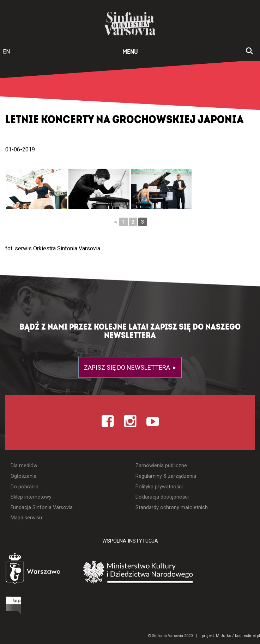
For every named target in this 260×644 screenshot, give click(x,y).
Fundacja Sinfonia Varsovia (42, 508)
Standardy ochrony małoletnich (172, 508)
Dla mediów (24, 466)
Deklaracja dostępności (162, 497)
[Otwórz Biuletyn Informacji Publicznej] (16, 605)
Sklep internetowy (31, 497)
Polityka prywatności (159, 487)
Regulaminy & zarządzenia (166, 476)
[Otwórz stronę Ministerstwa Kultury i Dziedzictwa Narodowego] (175, 572)
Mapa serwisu (26, 518)
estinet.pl (252, 636)
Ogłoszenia (23, 476)
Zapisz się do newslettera (128, 367)
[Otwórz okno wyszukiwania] (249, 52)
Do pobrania (25, 487)
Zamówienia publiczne (161, 466)
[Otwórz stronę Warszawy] (42, 570)
